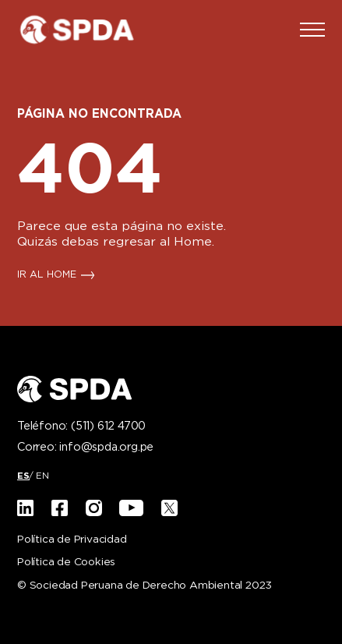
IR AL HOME (47, 275)
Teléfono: (81, 426)
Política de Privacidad (72, 540)
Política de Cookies (66, 563)
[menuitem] (23, 476)
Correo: (85, 448)
